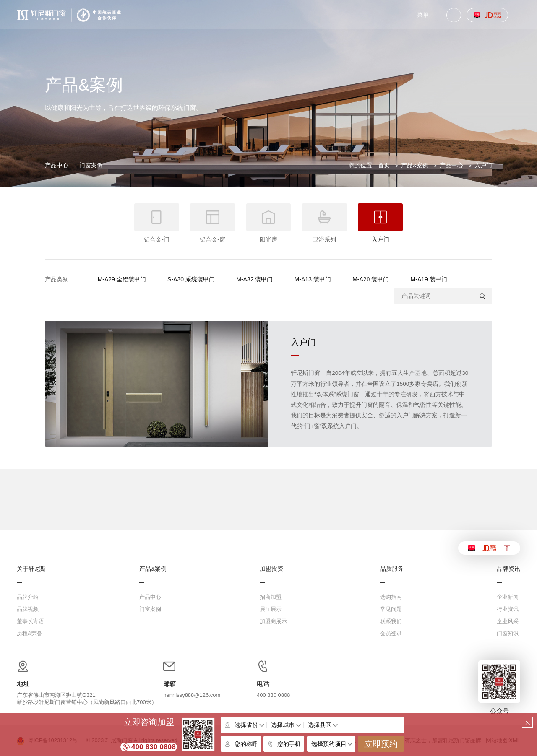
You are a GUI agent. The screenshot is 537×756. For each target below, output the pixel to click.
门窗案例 (91, 165)
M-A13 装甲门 (313, 279)
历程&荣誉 (30, 633)
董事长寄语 (30, 621)
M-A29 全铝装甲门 (122, 279)
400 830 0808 (154, 747)
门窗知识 (508, 633)
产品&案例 (415, 165)
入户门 (483, 165)
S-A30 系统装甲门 (191, 279)
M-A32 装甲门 (254, 279)
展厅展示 (271, 609)
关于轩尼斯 (31, 569)
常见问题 (391, 609)
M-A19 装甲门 (429, 279)
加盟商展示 (273, 621)
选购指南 (391, 597)
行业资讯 (508, 609)
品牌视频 (28, 609)
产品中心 (57, 165)
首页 (384, 165)
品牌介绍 (28, 597)
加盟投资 (271, 569)
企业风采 (508, 621)
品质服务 (392, 569)
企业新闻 (508, 597)
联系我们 (391, 621)
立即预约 (381, 744)
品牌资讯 (508, 569)
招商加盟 (271, 597)
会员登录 (391, 633)
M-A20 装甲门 (371, 279)
